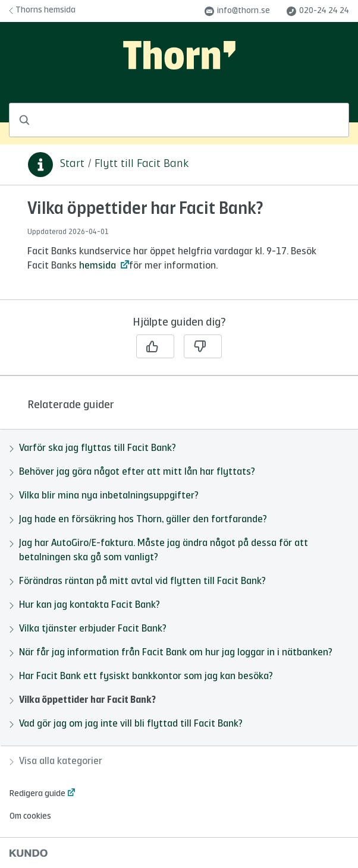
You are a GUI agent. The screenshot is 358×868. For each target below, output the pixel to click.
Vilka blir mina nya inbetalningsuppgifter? (104, 496)
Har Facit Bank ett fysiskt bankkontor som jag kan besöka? (141, 677)
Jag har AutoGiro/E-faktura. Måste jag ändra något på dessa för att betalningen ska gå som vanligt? (159, 551)
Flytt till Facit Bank (142, 164)
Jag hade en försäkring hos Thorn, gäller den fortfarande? (138, 520)
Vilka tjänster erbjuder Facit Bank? (88, 629)
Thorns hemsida (42, 10)
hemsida (99, 266)
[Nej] (203, 346)
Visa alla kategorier (56, 762)
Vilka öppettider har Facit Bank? (83, 700)
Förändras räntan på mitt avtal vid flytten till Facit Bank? (138, 582)
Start (72, 164)
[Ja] (155, 346)
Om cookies (30, 816)
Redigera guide (37, 794)
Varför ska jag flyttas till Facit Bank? (93, 449)
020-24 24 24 (318, 11)
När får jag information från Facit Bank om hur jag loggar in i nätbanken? (171, 653)
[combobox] (179, 120)
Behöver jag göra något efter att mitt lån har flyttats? (132, 472)
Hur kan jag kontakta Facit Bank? (85, 605)
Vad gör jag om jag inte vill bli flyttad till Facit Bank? (126, 724)
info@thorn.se (237, 11)
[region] (179, 250)
